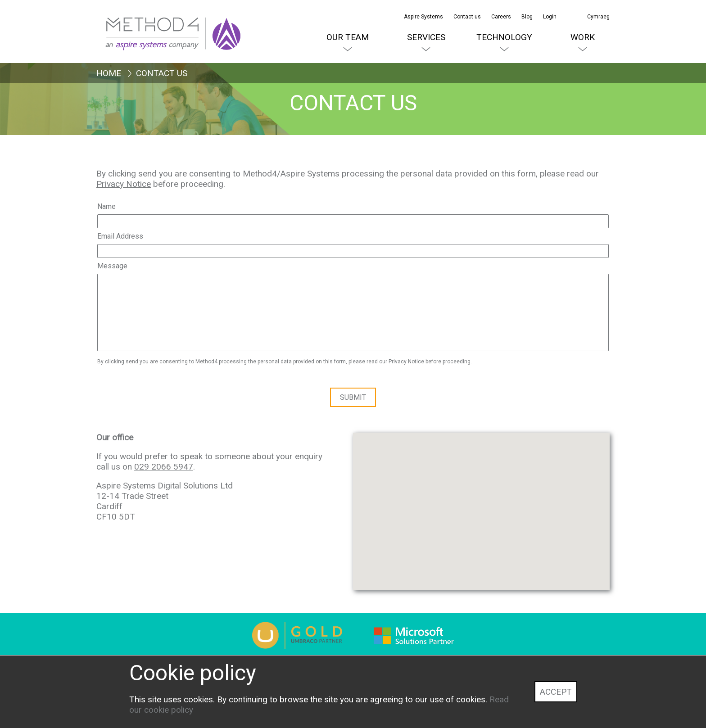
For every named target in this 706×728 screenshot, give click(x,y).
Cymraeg (598, 17)
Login (550, 17)
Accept (556, 692)
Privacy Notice (124, 184)
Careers (501, 17)
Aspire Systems (423, 17)
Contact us (467, 17)
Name (106, 206)
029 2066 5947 (164, 467)
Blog (527, 17)
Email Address (120, 236)
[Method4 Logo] (137, 23)
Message (112, 266)
